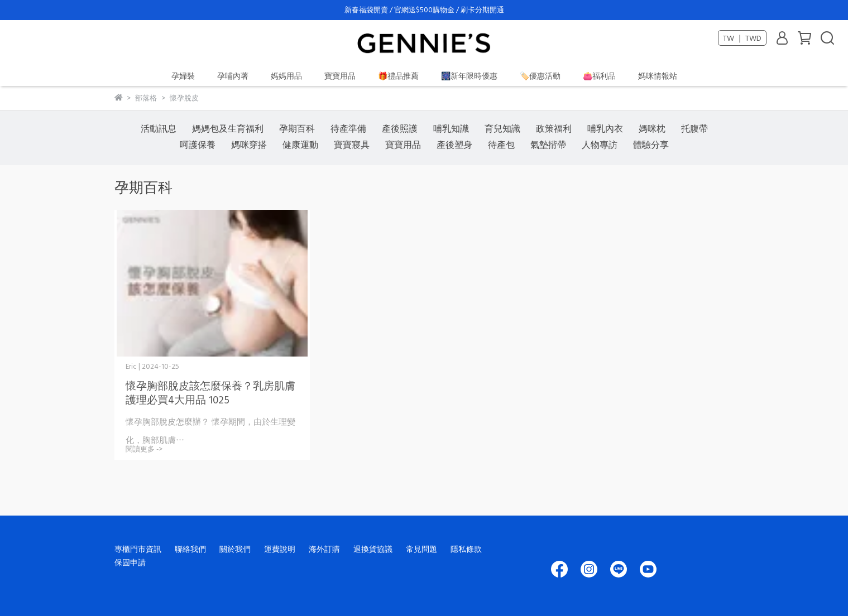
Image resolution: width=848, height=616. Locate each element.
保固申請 (130, 562)
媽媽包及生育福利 (228, 128)
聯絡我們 (190, 549)
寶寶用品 (340, 76)
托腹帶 (694, 128)
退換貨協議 (373, 549)
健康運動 (300, 145)
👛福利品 (599, 76)
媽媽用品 (286, 76)
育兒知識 (502, 128)
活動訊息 (159, 128)
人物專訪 (600, 145)
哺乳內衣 (605, 128)
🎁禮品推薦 (398, 76)
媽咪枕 (652, 128)
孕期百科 (297, 128)
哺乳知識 (451, 128)
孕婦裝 (183, 76)
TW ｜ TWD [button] (742, 38)
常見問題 (421, 549)
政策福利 (554, 128)
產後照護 (400, 128)
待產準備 (348, 128)
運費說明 (280, 549)
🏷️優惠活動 (540, 76)
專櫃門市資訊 (138, 549)
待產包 (501, 145)
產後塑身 (454, 145)
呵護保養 (198, 145)
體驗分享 (651, 145)
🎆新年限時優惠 (469, 76)
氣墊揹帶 (548, 145)
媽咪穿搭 (249, 145)
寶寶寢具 (352, 145)
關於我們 (235, 549)
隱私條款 (466, 549)
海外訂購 (324, 549)
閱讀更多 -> (144, 449)
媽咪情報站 (658, 76)
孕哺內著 (233, 76)
